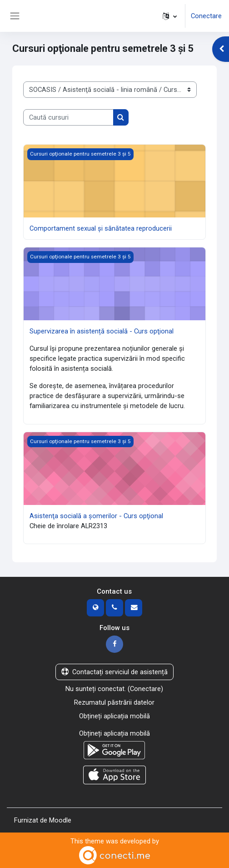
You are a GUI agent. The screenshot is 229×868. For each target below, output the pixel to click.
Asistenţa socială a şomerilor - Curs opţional (96, 516)
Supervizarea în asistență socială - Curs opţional (102, 331)
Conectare (206, 16)
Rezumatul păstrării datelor (114, 702)
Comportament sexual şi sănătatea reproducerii (101, 228)
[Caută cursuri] (68, 117)
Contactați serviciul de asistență (114, 672)
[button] (170, 16)
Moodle (60, 820)
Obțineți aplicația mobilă (114, 716)
